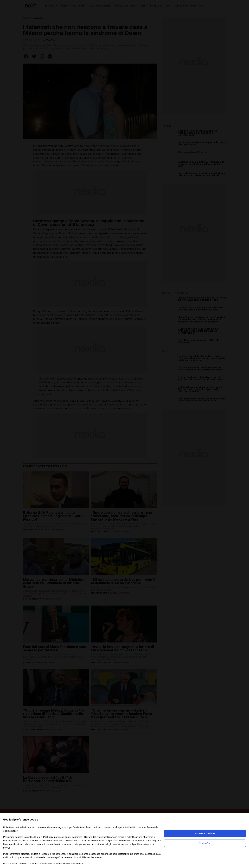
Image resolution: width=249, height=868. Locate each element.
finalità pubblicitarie (13, 844)
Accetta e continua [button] (205, 833)
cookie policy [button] (11, 831)
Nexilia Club (205, 843)
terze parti (54, 837)
